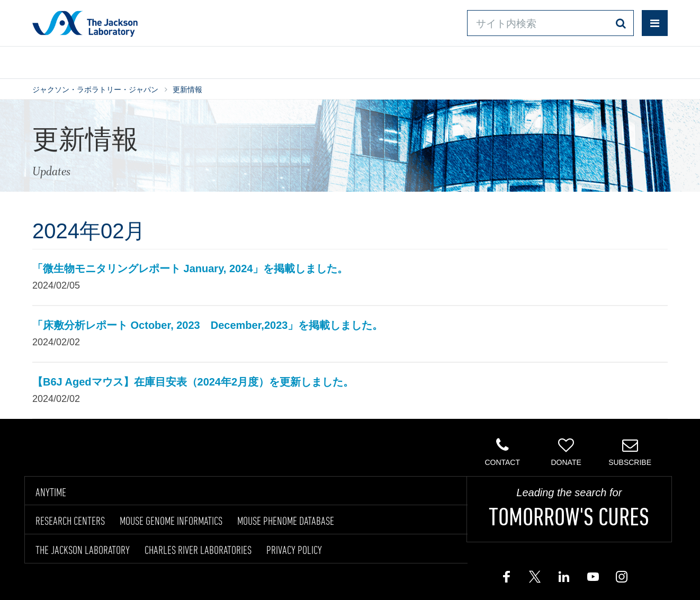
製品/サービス (82, 60)
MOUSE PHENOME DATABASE (286, 521)
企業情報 (622, 60)
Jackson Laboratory (85, 23)
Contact (502, 452)
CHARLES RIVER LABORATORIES (198, 550)
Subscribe (630, 452)
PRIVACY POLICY (294, 550)
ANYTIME (51, 492)
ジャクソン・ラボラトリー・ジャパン (95, 89)
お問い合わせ (440, 60)
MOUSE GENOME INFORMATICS (171, 521)
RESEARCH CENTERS (70, 521)
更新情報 (187, 89)
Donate (566, 452)
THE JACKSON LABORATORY (83, 550)
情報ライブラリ (194, 60)
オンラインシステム (319, 60)
